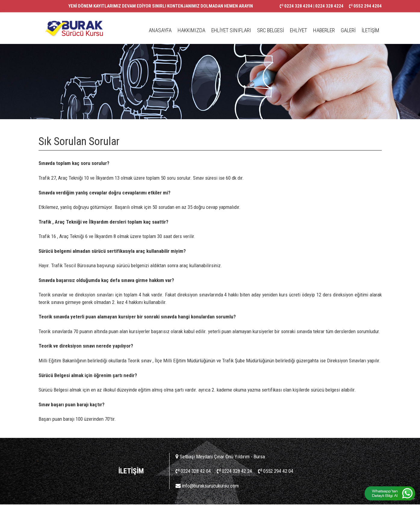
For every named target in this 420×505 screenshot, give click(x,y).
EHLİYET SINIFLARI (231, 30)
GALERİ (348, 30)
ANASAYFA (160, 30)
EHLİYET (299, 30)
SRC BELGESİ (271, 30)
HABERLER (324, 30)
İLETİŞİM (370, 30)
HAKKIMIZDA (191, 30)
